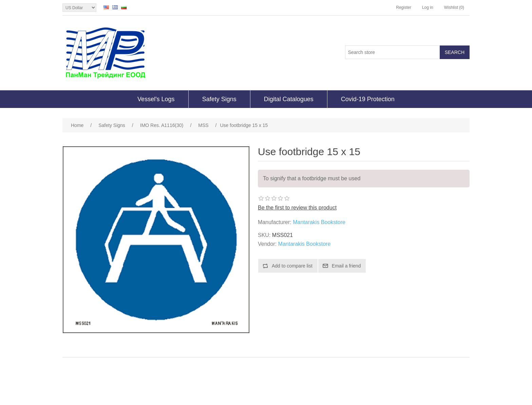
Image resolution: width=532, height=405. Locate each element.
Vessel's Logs (156, 99)
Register (404, 7)
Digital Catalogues (289, 99)
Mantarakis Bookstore (319, 222)
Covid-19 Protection (368, 99)
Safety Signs (219, 99)
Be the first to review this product (297, 208)
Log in (428, 7)
